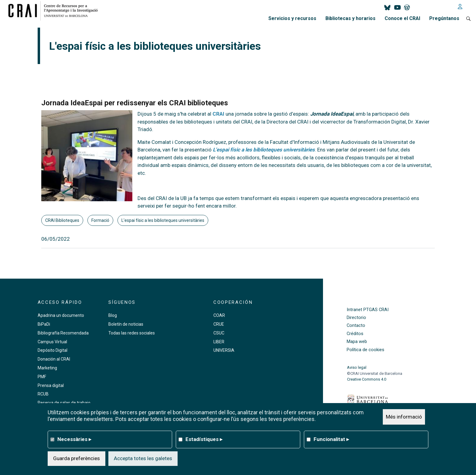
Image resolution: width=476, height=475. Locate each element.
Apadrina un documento (61, 315)
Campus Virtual (52, 342)
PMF (42, 377)
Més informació (404, 417)
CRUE (219, 324)
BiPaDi (44, 324)
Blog (113, 315)
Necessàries (74, 439)
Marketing (47, 368)
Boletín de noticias (126, 324)
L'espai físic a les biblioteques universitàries (163, 220)
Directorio (356, 318)
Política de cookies (365, 350)
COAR (219, 315)
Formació (100, 220)
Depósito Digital (53, 350)
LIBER (219, 342)
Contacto (356, 326)
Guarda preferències (76, 458)
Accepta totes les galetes (143, 458)
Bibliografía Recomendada (63, 333)
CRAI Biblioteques (62, 220)
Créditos (355, 334)
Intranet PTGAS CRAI (368, 310)
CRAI (218, 114)
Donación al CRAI (54, 359)
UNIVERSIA (224, 350)
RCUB (43, 394)
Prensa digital (51, 385)
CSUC (219, 333)
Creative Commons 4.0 (367, 379)
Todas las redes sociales (132, 333)
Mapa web (357, 342)
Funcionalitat (331, 439)
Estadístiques (204, 439)
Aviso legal (357, 367)
